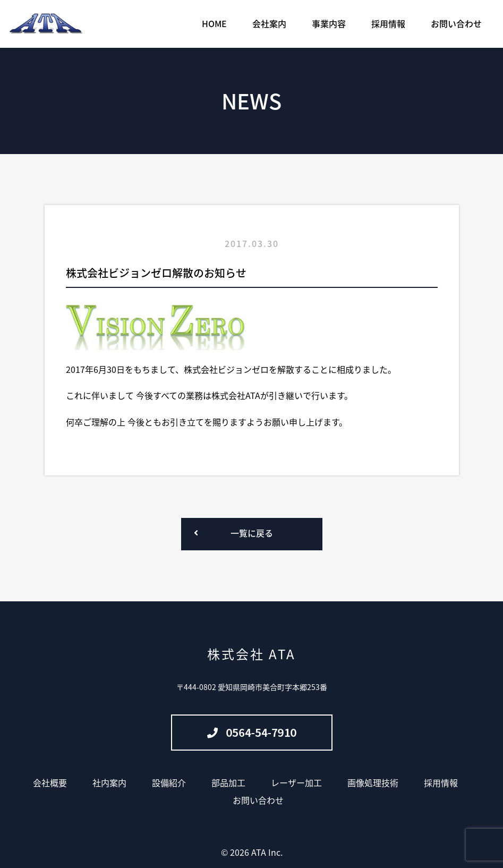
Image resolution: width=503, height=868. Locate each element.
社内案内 (109, 782)
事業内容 (329, 23)
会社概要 (50, 782)
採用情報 (388, 23)
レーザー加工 (296, 782)
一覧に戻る (252, 533)
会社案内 (269, 23)
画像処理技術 (373, 782)
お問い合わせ (456, 23)
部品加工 (228, 782)
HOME (214, 23)
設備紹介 (169, 782)
